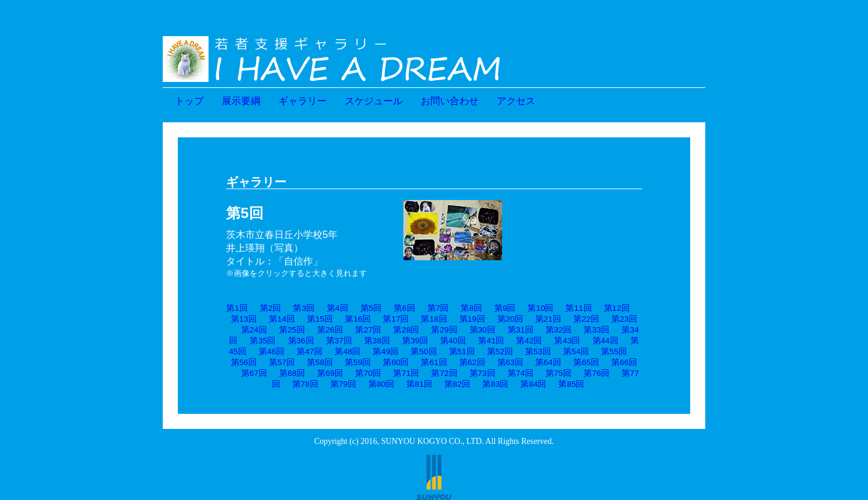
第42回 (529, 341)
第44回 (605, 341)
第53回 (538, 352)
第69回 (330, 373)
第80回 (381, 384)
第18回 (434, 319)
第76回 (596, 373)
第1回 (237, 308)
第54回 (576, 352)
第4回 (338, 308)
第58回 (320, 362)
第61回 (434, 362)
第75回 (558, 373)
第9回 (505, 308)
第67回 (254, 373)
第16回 (358, 319)
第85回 (571, 384)
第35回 (263, 341)
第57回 (282, 362)
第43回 (567, 341)
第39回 (415, 341)
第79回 (343, 384)
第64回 (548, 362)
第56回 (244, 362)
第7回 (438, 308)
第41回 (491, 341)
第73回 (483, 373)
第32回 (558, 330)
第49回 (385, 352)
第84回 (533, 384)
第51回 (462, 352)
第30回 (483, 330)
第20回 (510, 319)
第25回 (292, 330)
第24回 (254, 330)
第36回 (301, 341)
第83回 (495, 384)
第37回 (339, 341)
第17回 (396, 319)
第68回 (292, 373)
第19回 (472, 319)
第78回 (305, 384)
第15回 (320, 319)
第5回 (371, 308)
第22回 (586, 319)
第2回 (271, 308)
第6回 (404, 308)
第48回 (348, 352)
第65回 (586, 362)
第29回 (444, 330)
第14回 (282, 319)
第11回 (578, 308)
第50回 (423, 352)
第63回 (510, 362)
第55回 (614, 352)
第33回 (596, 330)
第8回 (471, 308)
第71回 (406, 373)
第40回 (453, 341)
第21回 (548, 319)
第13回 (244, 319)
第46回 (272, 352)
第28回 (406, 330)
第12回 (617, 308)
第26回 (330, 330)
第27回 (368, 330)
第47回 (310, 352)
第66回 (624, 362)
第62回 (472, 362)
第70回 (368, 373)
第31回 (520, 330)
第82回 (457, 384)
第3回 (304, 308)
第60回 (396, 362)
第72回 (444, 373)
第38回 (377, 341)
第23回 (624, 319)
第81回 (419, 384)
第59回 (358, 362)
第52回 (500, 352)
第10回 (540, 308)
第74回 (520, 373)
